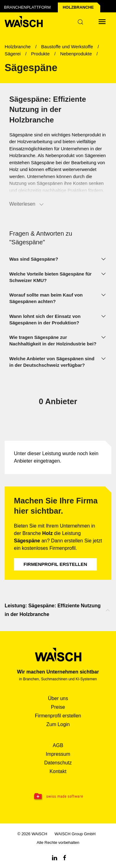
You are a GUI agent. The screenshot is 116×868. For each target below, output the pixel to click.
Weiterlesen (27, 204)
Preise (58, 707)
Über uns (58, 698)
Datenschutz (58, 763)
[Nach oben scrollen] (108, 610)
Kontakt (58, 771)
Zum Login (58, 724)
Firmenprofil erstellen (55, 564)
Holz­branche (78, 7)
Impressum (58, 754)
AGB (58, 745)
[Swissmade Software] (58, 797)
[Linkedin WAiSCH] (54, 857)
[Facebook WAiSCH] (65, 857)
